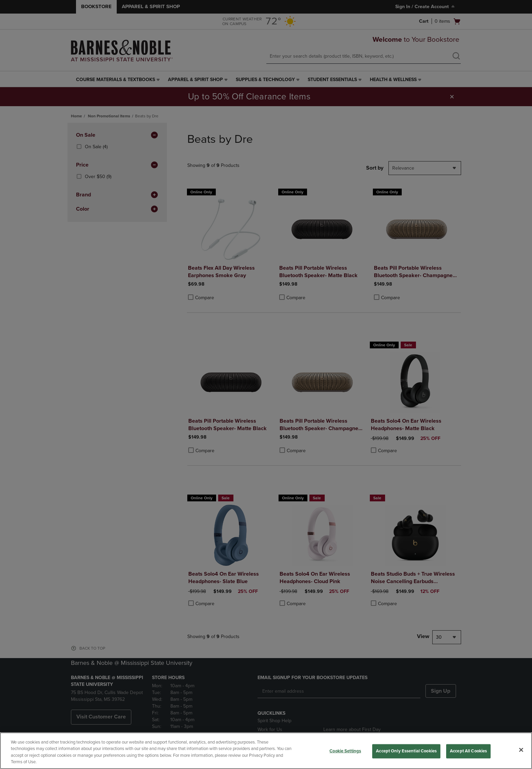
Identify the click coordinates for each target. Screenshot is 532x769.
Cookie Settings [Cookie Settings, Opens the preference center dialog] (345, 751)
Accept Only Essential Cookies (406, 751)
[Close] (521, 750)
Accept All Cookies (468, 751)
